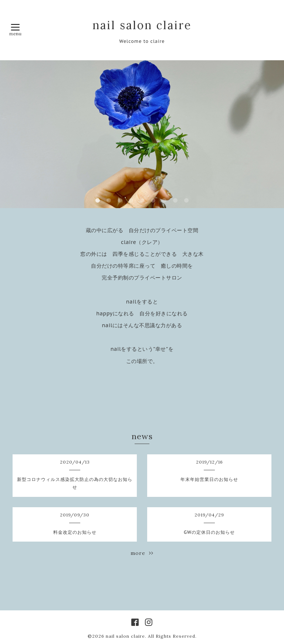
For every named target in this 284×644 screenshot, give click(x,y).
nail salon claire (142, 25)
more (142, 553)
